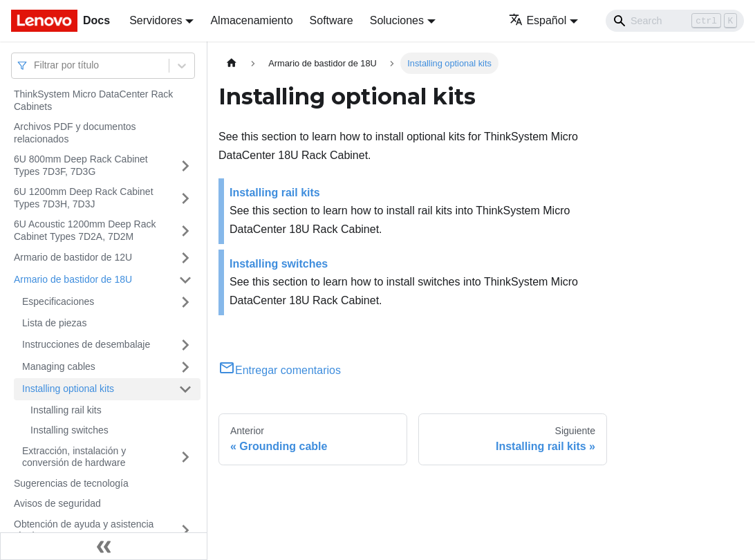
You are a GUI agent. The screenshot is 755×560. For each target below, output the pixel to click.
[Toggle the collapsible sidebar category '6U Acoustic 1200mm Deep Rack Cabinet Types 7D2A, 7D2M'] (185, 231)
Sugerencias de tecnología (71, 483)
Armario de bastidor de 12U (73, 257)
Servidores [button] (156, 20)
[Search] (675, 21)
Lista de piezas (54, 323)
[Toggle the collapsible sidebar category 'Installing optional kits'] (185, 389)
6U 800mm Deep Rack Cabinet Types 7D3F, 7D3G (81, 165)
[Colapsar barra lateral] (104, 546)
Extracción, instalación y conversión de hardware (74, 457)
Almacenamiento (251, 20)
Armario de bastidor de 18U (73, 279)
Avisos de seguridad (57, 503)
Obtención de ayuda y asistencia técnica (84, 530)
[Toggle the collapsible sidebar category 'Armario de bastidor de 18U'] (185, 280)
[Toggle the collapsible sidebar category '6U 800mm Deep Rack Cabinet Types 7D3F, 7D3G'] (185, 166)
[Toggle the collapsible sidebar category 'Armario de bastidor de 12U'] (185, 258)
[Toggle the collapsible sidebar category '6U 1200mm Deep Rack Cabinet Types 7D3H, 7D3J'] (185, 198)
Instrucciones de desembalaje (86, 344)
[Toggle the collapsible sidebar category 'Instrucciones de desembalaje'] (185, 345)
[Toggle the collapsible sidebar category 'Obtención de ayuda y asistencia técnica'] (185, 531)
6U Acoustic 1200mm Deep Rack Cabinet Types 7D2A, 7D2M (85, 230)
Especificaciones (58, 301)
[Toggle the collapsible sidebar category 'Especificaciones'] (185, 302)
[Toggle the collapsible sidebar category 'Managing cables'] (185, 367)
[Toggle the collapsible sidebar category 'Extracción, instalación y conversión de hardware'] (185, 457)
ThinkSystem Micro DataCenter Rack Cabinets (93, 100)
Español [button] (538, 20)
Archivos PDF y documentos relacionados (75, 133)
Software (332, 20)
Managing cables (59, 366)
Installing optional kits (68, 389)
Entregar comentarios (280, 370)
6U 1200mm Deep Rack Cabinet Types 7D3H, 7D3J (84, 198)
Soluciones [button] (397, 20)
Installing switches (69, 430)
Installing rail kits (66, 410)
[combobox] (35, 65)
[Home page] (232, 63)
